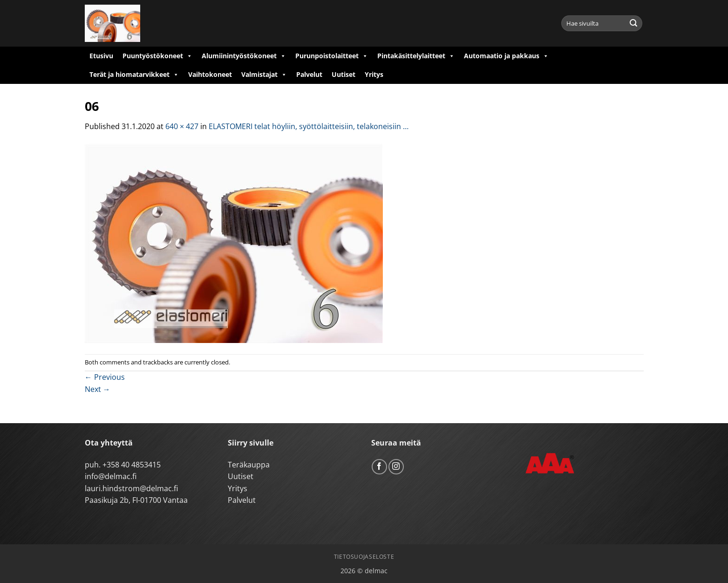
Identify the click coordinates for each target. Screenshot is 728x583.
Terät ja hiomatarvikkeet (134, 75)
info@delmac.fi (111, 476)
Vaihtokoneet (210, 74)
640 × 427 (182, 126)
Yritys (374, 74)
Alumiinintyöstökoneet (244, 56)
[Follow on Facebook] (379, 467)
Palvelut (309, 74)
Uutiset (344, 74)
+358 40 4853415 (132, 465)
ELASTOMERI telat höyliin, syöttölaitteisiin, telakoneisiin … (309, 126)
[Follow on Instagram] (396, 467)
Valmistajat (264, 75)
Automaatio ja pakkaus (506, 56)
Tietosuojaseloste (364, 557)
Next (98, 389)
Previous (105, 377)
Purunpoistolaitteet (332, 56)
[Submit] (633, 23)
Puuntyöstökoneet (157, 56)
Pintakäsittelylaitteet (416, 56)
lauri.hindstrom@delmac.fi (131, 488)
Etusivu (101, 56)
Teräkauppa (249, 465)
